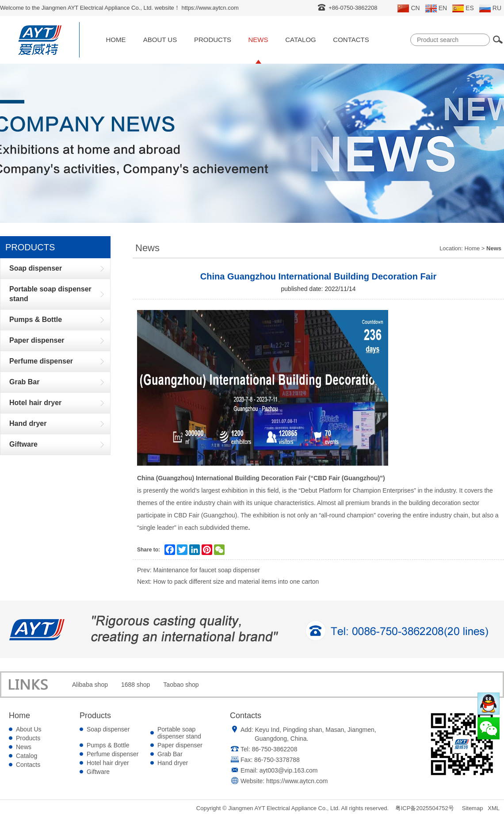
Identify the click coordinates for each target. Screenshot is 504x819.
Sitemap (473, 808)
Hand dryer (173, 763)
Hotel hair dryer (108, 763)
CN (409, 8)
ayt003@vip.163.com (289, 770)
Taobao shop (181, 685)
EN (436, 8)
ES (463, 8)
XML (494, 808)
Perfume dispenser (113, 754)
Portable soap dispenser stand (179, 733)
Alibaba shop (90, 685)
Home (116, 40)
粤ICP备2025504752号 (425, 808)
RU (490, 8)
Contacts (351, 40)
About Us (160, 40)
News (258, 40)
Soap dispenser (108, 729)
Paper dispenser (180, 745)
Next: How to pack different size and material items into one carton (228, 582)
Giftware (98, 772)
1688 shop (136, 685)
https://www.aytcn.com (297, 781)
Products (213, 40)
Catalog (300, 40)
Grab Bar (170, 754)
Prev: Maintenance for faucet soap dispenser (199, 570)
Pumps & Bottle (108, 745)
